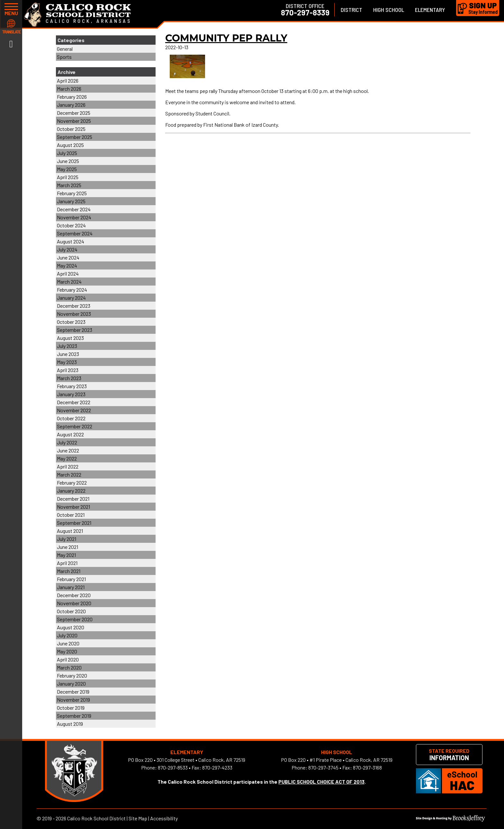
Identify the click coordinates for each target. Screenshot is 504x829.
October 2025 (71, 129)
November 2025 (74, 121)
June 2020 (68, 643)
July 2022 (67, 442)
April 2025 (68, 177)
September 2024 (75, 233)
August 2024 (71, 241)
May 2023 (67, 362)
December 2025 (74, 113)
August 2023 (70, 338)
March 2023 (69, 378)
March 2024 (69, 282)
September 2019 (74, 716)
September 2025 (75, 137)
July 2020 (67, 635)
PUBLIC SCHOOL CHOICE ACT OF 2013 (321, 782)
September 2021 (74, 523)
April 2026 (68, 81)
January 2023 (71, 394)
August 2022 (70, 434)
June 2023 (68, 354)
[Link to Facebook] (11, 43)
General (65, 49)
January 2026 (71, 105)
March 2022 (69, 474)
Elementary (430, 10)
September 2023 (75, 330)
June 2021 (67, 547)
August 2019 (70, 724)
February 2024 (72, 290)
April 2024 (68, 273)
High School (389, 10)
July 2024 (67, 249)
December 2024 (74, 209)
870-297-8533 (173, 767)
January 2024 (71, 298)
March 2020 (69, 667)
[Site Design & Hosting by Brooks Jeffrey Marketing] (450, 820)
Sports (64, 57)
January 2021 (71, 587)
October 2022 (71, 418)
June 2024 (68, 257)
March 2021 (69, 571)
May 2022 (67, 458)
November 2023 (74, 314)
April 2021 (67, 563)
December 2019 (73, 692)
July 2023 (67, 346)
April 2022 (68, 466)
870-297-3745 (323, 767)
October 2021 (71, 515)
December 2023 (74, 306)
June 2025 (68, 161)
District (351, 10)
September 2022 (75, 426)
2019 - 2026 (54, 818)
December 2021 (73, 499)
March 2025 (69, 185)
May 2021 (66, 555)
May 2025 (67, 169)
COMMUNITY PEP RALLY (226, 38)
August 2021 (70, 531)
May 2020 (67, 651)
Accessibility (164, 818)
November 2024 (74, 217)
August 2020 (71, 627)
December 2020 (74, 595)
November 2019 (73, 700)
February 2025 (72, 193)
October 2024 (71, 225)
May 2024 (67, 265)
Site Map (138, 818)
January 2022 (71, 491)
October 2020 (71, 611)
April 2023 (68, 370)
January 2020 (71, 683)
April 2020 (68, 659)
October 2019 (71, 708)
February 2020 (72, 675)
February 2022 (72, 483)
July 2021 (67, 539)
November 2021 (73, 507)
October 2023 (71, 322)
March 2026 (69, 89)
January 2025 (71, 201)
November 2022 (74, 410)
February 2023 (72, 386)
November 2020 (74, 603)
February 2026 (72, 97)
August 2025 (70, 145)
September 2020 (75, 619)
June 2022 (68, 450)
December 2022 (74, 402)
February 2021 (71, 579)
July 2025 (67, 153)
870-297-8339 (305, 13)
